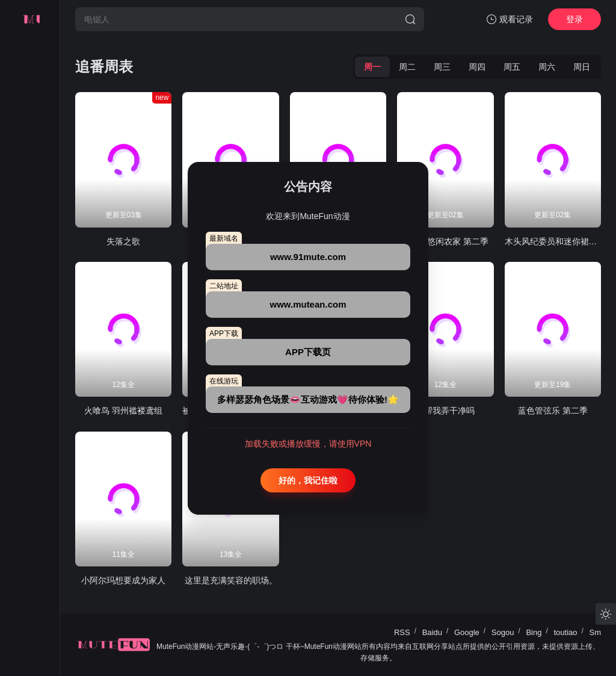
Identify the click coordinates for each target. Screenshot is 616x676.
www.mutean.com (308, 304)
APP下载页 (308, 352)
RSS (402, 632)
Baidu (432, 632)
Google (467, 632)
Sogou (503, 632)
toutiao (565, 632)
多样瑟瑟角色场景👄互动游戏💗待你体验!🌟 (308, 399)
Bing (534, 632)
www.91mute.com (308, 257)
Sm (596, 632)
